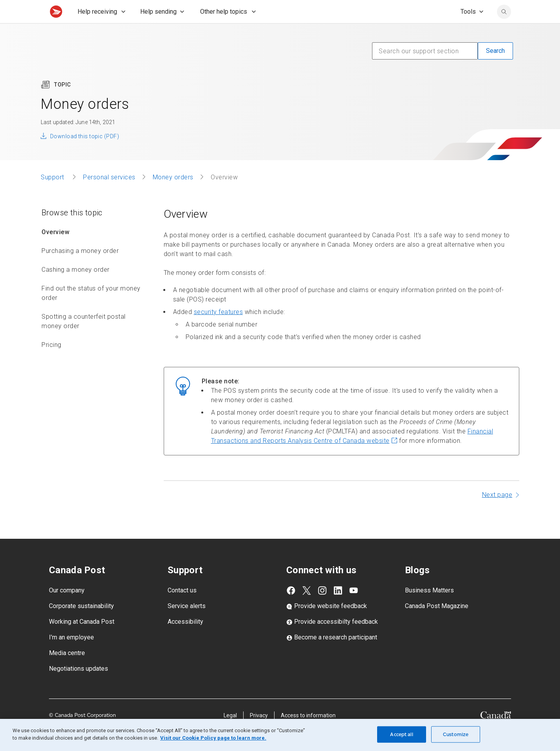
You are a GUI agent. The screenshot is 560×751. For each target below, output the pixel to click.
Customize (456, 734)
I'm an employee (71, 654)
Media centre (67, 670)
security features (219, 329)
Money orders (173, 194)
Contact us (182, 607)
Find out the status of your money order (91, 310)
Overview (55, 249)
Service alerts (187, 623)
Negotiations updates (79, 686)
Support (53, 194)
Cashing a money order (76, 287)
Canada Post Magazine (437, 623)
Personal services (109, 194)
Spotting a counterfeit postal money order (84, 338)
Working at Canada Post (82, 639)
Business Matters (429, 607)
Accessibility (185, 639)
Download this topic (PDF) (85, 153)
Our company (67, 607)
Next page (497, 512)
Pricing (51, 362)
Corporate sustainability (81, 623)
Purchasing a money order (80, 268)
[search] (504, 29)
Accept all (401, 734)
